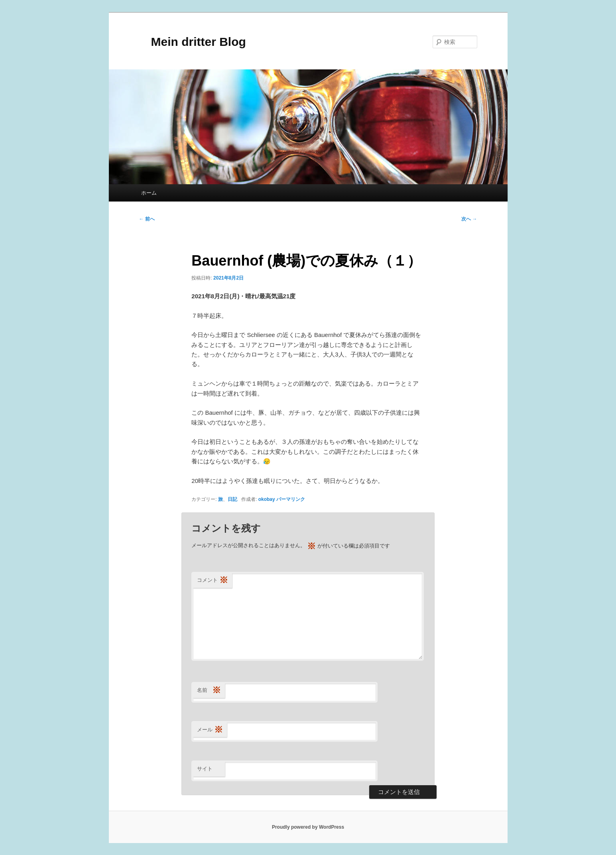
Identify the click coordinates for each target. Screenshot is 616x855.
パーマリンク (291, 499)
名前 (209, 691)
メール (210, 730)
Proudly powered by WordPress (308, 827)
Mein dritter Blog (193, 42)
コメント (213, 580)
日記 (232, 499)
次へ (469, 219)
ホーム (149, 193)
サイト (205, 769)
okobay (267, 499)
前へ (147, 219)
